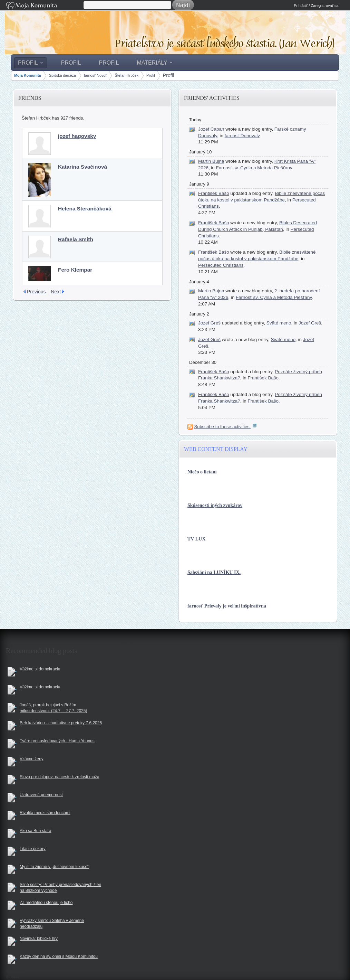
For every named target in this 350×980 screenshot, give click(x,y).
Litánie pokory (33, 849)
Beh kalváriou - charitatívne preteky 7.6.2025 (61, 723)
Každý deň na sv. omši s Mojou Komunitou (59, 957)
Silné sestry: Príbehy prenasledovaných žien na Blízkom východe (60, 888)
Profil (151, 75)
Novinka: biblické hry (39, 939)
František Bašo (214, 193)
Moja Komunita (44, 6)
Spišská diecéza (62, 75)
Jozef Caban (211, 129)
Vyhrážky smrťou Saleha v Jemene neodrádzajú (52, 924)
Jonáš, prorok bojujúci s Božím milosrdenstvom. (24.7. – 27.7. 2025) (53, 708)
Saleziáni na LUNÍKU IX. (214, 572)
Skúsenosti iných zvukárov (215, 505)
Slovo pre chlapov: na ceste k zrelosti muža (60, 777)
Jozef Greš (209, 323)
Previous (36, 292)
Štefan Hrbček (127, 75)
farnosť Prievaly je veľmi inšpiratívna (227, 606)
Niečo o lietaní (202, 472)
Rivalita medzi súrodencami (45, 813)
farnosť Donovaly (242, 136)
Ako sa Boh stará (35, 831)
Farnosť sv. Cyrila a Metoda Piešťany (254, 168)
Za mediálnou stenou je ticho (46, 903)
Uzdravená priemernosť (41, 795)
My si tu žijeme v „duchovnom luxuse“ (54, 867)
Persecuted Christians (221, 265)
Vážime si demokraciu (40, 669)
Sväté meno (279, 323)
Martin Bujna (211, 161)
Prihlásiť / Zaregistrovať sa (316, 6)
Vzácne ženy (32, 759)
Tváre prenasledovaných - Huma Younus (57, 741)
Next (56, 292)
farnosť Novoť (95, 75)
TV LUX (196, 539)
